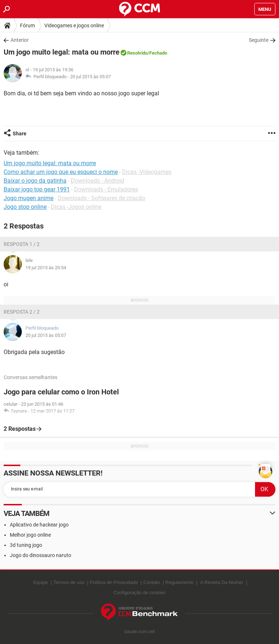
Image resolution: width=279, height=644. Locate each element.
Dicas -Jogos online (76, 207)
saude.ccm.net (140, 631)
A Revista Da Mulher (222, 582)
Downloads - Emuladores (106, 189)
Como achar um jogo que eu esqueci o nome (61, 172)
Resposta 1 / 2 (22, 244)
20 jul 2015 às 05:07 (90, 77)
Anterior (20, 40)
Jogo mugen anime (29, 198)
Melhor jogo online (30, 535)
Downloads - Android (98, 181)
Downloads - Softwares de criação (102, 198)
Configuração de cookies (139, 593)
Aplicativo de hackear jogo (39, 525)
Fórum (27, 25)
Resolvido (137, 53)
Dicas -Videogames (147, 172)
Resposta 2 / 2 (22, 312)
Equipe (40, 582)
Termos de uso (69, 582)
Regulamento (179, 582)
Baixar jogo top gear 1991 (37, 189)
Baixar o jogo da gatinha (35, 181)
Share (20, 134)
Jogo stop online (25, 207)
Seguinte (259, 40)
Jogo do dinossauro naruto (41, 555)
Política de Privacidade (114, 582)
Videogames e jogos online (74, 25)
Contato (152, 582)
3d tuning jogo (26, 545)
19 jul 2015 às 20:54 (46, 268)
